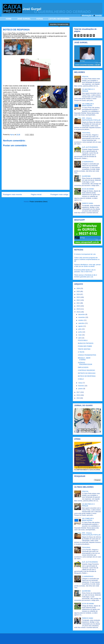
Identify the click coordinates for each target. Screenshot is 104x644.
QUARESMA (86, 176)
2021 (78, 303)
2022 (78, 300)
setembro (82, 323)
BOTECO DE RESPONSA (87, 376)
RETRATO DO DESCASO (87, 373)
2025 (78, 291)
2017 (78, 392)
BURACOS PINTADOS (86, 343)
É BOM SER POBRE (85, 346)
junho (80, 332)
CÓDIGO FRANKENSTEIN (87, 355)
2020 (78, 306)
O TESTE (81, 352)
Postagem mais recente (12, 194)
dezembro (82, 314)
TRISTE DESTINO (84, 349)
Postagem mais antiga (59, 194)
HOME (9, 19)
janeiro (81, 389)
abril (80, 338)
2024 (78, 294)
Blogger (77, 640)
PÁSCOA (85, 77)
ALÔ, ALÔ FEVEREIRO (90, 147)
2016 (78, 395)
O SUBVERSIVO (88, 162)
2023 (78, 297)
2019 (78, 309)
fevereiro (81, 386)
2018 (78, 312)
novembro (82, 317)
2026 (78, 288)
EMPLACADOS (83, 367)
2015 (78, 398)
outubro (81, 320)
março (81, 383)
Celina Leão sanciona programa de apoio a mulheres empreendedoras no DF (87, 259)
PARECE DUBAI (88, 203)
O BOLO (81, 379)
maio (80, 335)
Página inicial (36, 194)
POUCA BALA (83, 340)
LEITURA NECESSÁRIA (59, 19)
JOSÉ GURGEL (24, 19)
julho (80, 329)
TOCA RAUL (86, 133)
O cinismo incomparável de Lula (85, 254)
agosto (81, 326)
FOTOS (40, 19)
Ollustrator (61, 640)
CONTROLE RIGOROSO (86, 370)
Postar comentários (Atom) (39, 202)
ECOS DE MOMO (88, 189)
